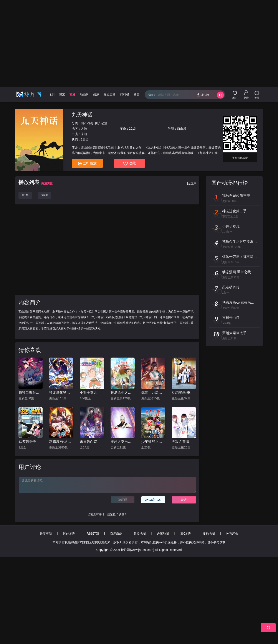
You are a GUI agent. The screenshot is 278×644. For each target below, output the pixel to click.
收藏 (130, 164)
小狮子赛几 (88, 392)
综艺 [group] (62, 94)
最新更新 (46, 534)
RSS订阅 (93, 534)
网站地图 (69, 534)
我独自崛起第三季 (31, 392)
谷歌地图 (140, 534)
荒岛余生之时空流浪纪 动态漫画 (123, 392)
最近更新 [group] (110, 94)
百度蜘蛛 (116, 534)
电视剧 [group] (50, 94)
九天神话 (82, 115)
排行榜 (203, 95)
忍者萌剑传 (27, 442)
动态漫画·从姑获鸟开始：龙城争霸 (61, 442)
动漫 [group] (72, 94)
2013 (132, 129)
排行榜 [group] (125, 94)
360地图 (186, 534)
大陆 (84, 129)
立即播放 (87, 164)
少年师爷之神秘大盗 (153, 442)
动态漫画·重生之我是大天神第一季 (184, 392)
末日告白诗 (88, 442)
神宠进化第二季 (61, 392)
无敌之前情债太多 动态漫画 (184, 442)
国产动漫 (87, 123)
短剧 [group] (96, 94)
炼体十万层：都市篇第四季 (153, 392)
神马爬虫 (232, 534)
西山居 (182, 129)
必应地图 (163, 534)
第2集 (45, 195)
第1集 (25, 195)
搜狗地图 (209, 534)
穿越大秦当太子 (123, 442)
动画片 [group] (84, 94)
